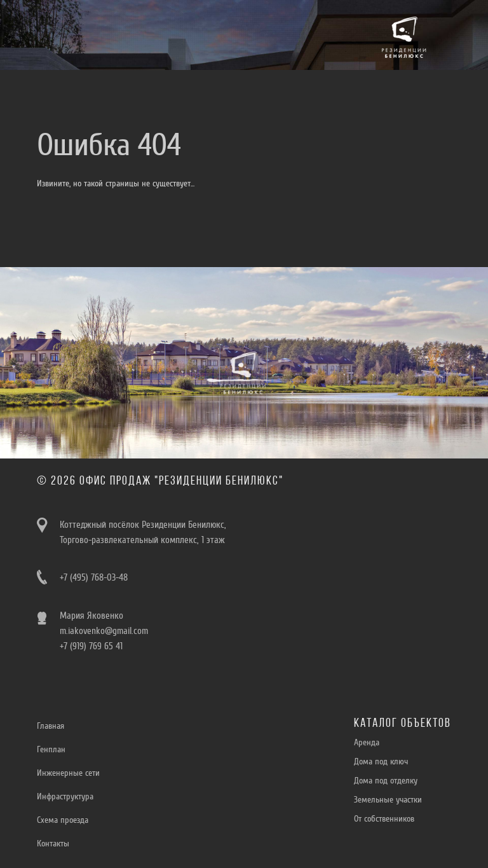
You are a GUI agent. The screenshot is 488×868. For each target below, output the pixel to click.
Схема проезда (63, 820)
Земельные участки (388, 800)
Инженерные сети (68, 773)
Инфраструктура (65, 796)
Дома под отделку (386, 781)
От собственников (384, 819)
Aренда (367, 742)
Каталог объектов (403, 724)
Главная (51, 726)
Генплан (51, 749)
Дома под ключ (381, 761)
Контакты (53, 844)
